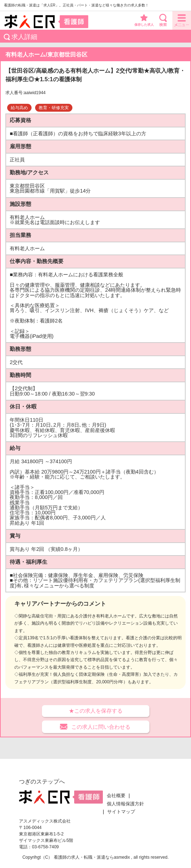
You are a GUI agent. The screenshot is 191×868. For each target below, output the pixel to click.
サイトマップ (121, 812)
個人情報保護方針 (125, 804)
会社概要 (116, 796)
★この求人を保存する (96, 711)
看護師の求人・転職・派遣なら (84, 857)
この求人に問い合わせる (101, 727)
